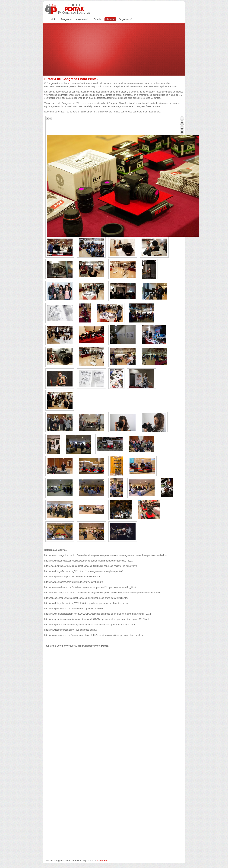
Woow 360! (103, 861)
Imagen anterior (48, 118)
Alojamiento (83, 19)
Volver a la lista (182, 126)
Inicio (53, 19)
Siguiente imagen (51, 118)
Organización (126, 19)
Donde (98, 19)
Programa (66, 19)
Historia (110, 19)
